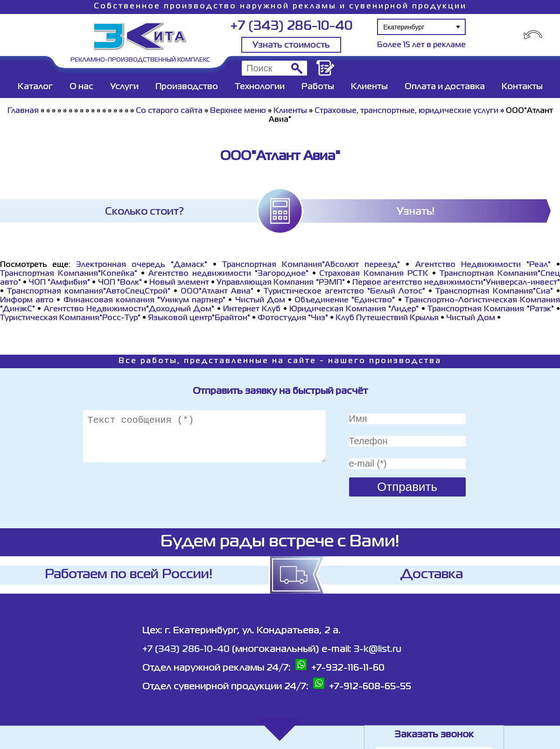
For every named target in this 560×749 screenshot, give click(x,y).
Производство (187, 87)
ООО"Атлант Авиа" (217, 292)
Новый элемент (179, 283)
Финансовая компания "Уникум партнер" (145, 301)
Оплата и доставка (445, 87)
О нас (81, 87)
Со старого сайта (169, 111)
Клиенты (369, 87)
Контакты (522, 87)
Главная (23, 111)
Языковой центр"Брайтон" (199, 318)
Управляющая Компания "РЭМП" (280, 283)
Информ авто (27, 301)
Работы (318, 87)
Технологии (260, 87)
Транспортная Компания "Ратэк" (491, 309)
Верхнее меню (238, 111)
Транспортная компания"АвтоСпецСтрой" (89, 292)
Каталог (35, 87)
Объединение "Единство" (345, 301)
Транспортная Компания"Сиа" (494, 292)
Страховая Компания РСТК (374, 274)
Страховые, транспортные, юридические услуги (406, 111)
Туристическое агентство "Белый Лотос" (344, 292)
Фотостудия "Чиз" (293, 318)
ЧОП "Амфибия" (59, 283)
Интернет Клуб (252, 309)
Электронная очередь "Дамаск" (141, 265)
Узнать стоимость (291, 45)
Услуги (124, 87)
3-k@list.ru (378, 649)
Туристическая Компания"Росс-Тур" (70, 318)
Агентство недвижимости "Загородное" (228, 274)
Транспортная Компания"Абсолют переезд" (311, 265)
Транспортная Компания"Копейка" (69, 274)
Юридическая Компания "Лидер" (354, 309)
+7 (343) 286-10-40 (291, 26)
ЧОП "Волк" (120, 283)
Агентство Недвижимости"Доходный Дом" (129, 309)
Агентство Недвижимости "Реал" (483, 265)
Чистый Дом (260, 301)
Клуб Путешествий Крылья (387, 318)
